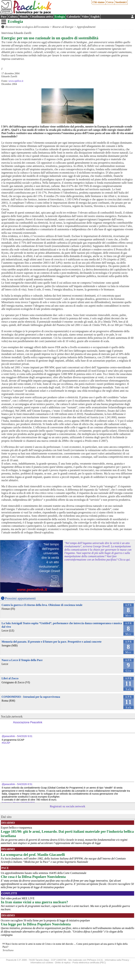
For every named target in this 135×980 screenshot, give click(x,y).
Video (85, 17)
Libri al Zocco (10, 678)
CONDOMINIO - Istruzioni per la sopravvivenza (31, 697)
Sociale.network (12, 716)
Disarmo (8, 823)
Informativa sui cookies (42, 963)
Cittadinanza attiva (41, 17)
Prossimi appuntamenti (20, 598)
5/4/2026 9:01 (25, 736)
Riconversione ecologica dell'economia (27, 27)
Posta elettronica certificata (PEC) (89, 963)
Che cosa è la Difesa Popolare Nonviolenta (33, 877)
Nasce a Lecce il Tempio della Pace (22, 660)
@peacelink (8, 736)
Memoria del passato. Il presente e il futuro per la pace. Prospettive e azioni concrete (51, 642)
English (95, 17)
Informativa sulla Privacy (117, 960)
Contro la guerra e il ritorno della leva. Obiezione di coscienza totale (42, 605)
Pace (4, 17)
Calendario (73, 17)
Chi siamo (99, 2)
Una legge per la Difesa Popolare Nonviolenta (36, 924)
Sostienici (121, 2)
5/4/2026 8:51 (25, 784)
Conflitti (9, 893)
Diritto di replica (63, 963)
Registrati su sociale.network (67, 806)
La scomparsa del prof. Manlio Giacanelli (33, 855)
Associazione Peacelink (28, 722)
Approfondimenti (86, 27)
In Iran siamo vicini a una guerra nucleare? (34, 902)
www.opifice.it (16, 81)
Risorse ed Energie (63, 27)
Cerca (110, 2)
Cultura (13, 17)
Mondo (24, 17)
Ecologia (60, 17)
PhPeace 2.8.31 (95, 960)
